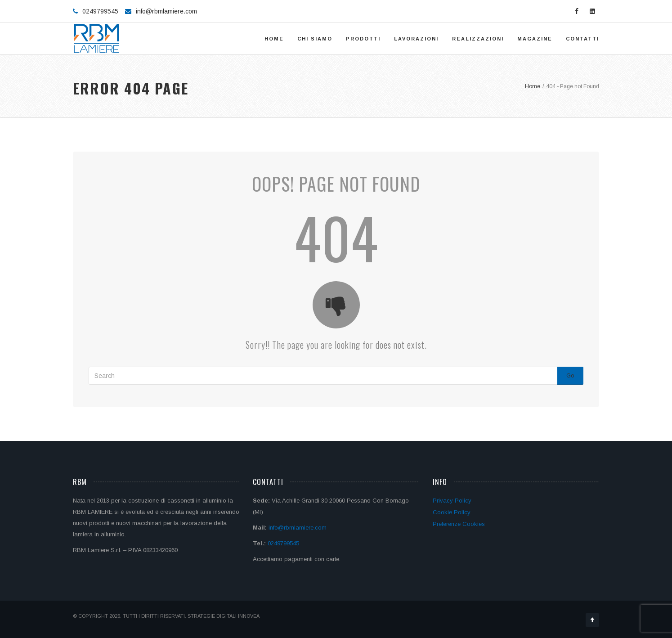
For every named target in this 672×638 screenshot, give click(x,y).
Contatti (582, 39)
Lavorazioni (416, 39)
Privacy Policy (452, 501)
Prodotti (363, 39)
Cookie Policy (452, 512)
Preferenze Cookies (459, 524)
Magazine (535, 39)
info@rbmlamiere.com (166, 11)
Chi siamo (315, 39)
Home (274, 39)
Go (570, 375)
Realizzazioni (478, 39)
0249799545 (283, 543)
